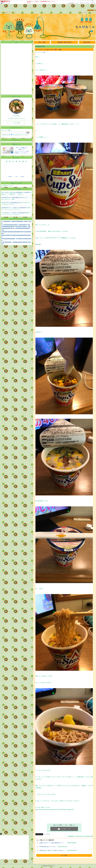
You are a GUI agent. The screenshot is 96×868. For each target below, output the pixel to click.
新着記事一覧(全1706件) (65, 42)
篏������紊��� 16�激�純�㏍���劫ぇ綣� (16, 227)
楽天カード (16, 144)
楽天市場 (93, 3)
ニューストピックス (16, 219)
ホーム (2, 12)
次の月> (22, 176)
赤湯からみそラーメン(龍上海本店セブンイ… (52, 843)
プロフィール (12, 12)
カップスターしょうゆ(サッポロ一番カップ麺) (48, 50)
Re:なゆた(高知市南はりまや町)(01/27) (21, 192)
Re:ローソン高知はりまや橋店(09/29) (17, 208)
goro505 (4, 198)
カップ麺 (43, 52)
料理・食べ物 (6, 3)
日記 (6, 12)
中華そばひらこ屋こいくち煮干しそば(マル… (52, 850)
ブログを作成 (86, 3)
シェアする (47, 834)
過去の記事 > (87, 42)
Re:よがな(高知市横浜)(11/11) (15, 198)
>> (73, 3)
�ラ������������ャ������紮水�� (16, 225)
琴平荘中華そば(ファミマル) (47, 847)
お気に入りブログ (16, 183)
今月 (16, 176)
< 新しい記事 (42, 42)
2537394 (91, 10)
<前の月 (10, 176)
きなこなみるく (5, 192)
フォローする (16, 123)
